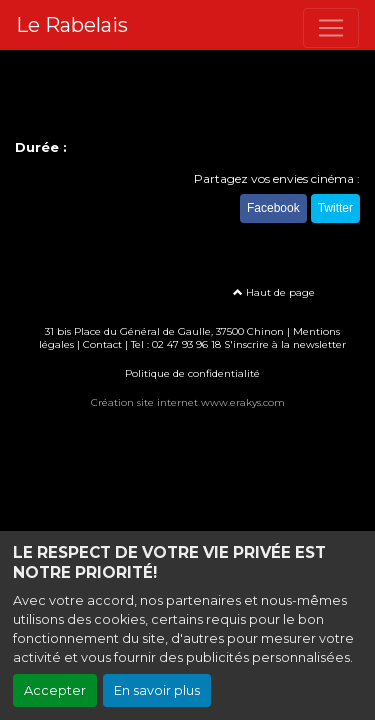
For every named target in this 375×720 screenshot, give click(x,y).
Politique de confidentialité (192, 373)
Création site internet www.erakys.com (188, 402)
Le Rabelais (72, 25)
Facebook (273, 208)
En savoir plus (157, 690)
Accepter (55, 690)
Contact (102, 344)
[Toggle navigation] (331, 28)
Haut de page (274, 292)
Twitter (335, 208)
